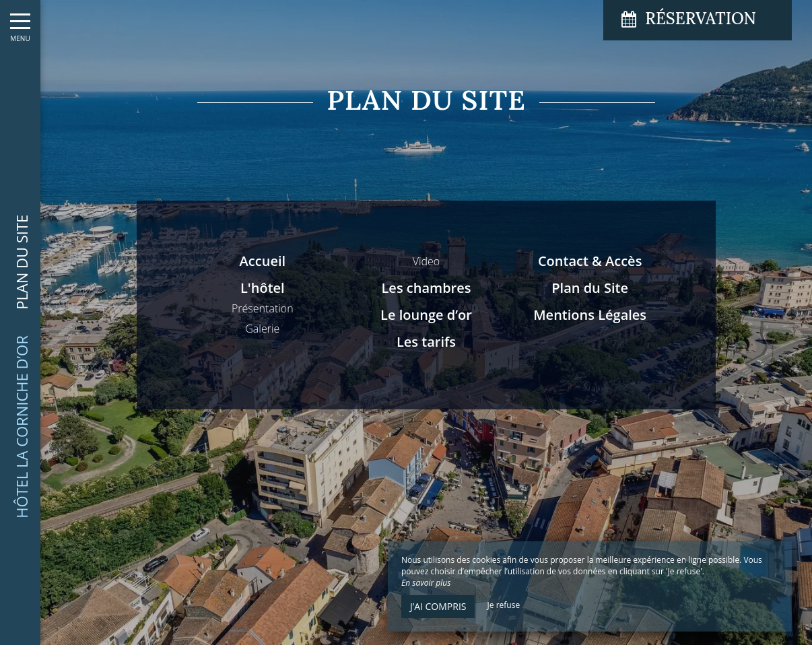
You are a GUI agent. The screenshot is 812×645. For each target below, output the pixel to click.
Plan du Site (590, 288)
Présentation (263, 308)
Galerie (262, 329)
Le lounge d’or (426, 315)
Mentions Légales (590, 315)
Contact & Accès (590, 261)
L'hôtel (263, 288)
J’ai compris (438, 606)
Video (427, 261)
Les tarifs (426, 342)
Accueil (263, 261)
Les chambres (426, 288)
